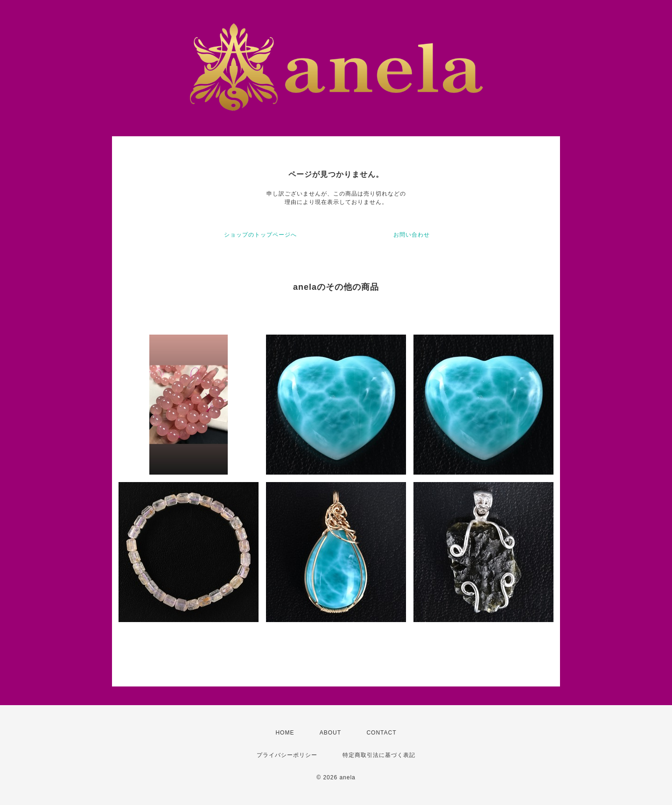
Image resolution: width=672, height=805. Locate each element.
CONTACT (381, 733)
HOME (285, 733)
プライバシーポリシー (287, 755)
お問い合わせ (412, 235)
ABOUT (330, 733)
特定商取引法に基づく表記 (379, 755)
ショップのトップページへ (260, 235)
